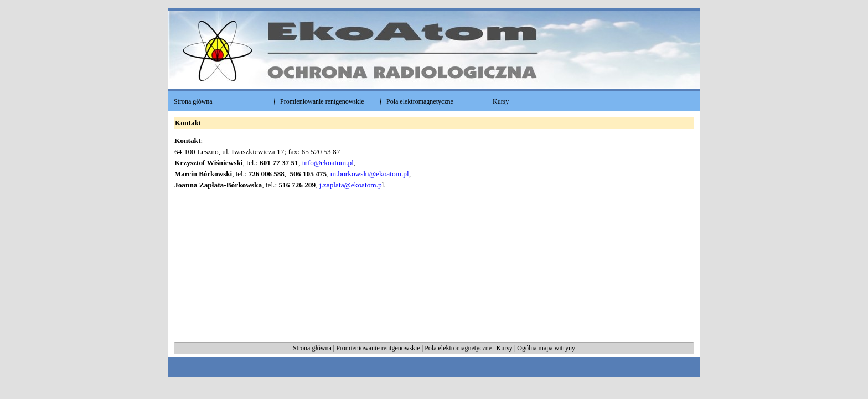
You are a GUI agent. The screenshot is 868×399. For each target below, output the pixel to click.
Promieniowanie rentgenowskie (378, 348)
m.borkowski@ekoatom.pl (370, 174)
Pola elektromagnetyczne (458, 348)
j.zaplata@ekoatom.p (351, 185)
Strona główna (312, 348)
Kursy (505, 348)
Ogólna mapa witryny (546, 348)
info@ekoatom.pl (328, 163)
